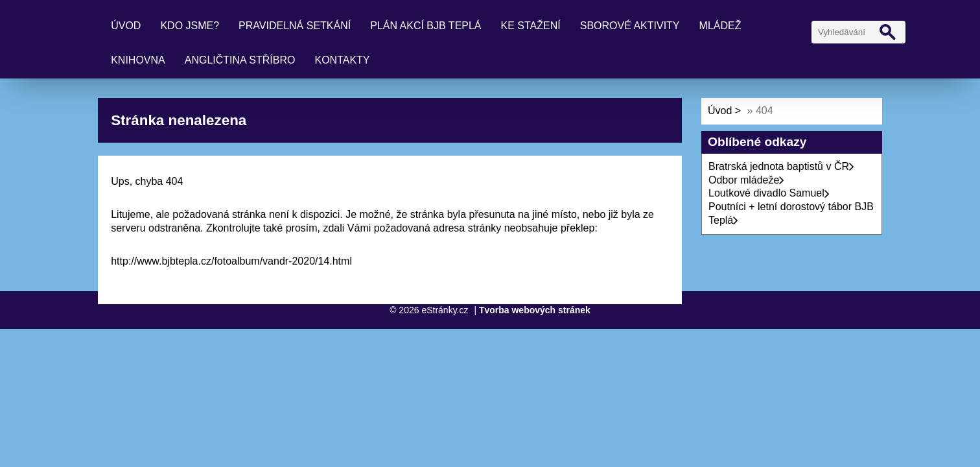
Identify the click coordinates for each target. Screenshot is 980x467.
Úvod (126, 26)
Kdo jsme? (190, 26)
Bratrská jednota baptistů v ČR (781, 166)
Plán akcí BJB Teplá (426, 26)
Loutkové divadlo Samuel (769, 193)
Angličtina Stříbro (240, 60)
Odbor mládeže (746, 180)
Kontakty (342, 60)
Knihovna (138, 60)
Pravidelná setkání (295, 26)
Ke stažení (531, 26)
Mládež (720, 26)
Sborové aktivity (630, 26)
